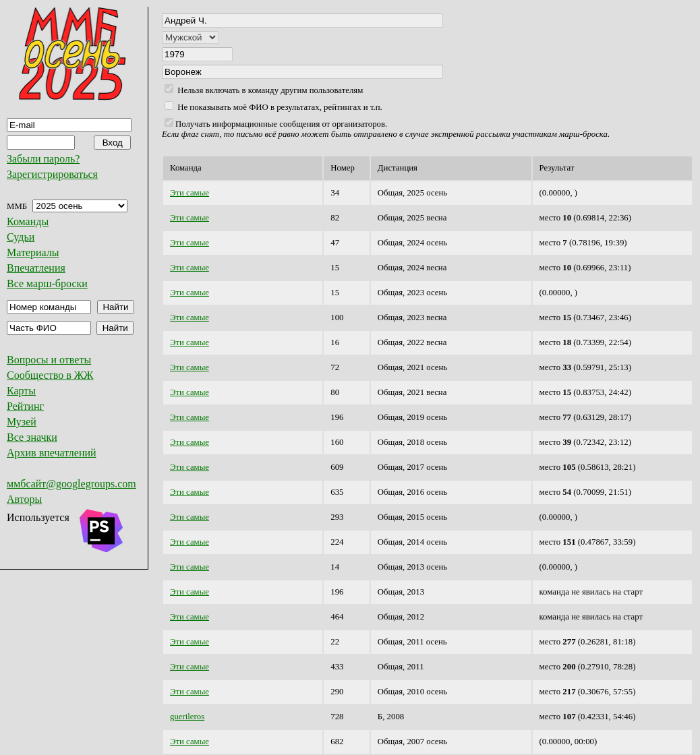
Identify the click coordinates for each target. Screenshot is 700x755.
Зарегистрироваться (52, 174)
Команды (28, 221)
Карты (21, 391)
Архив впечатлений (52, 453)
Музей (22, 422)
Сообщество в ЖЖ (50, 375)
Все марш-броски (47, 283)
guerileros (187, 717)
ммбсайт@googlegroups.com (71, 484)
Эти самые (189, 193)
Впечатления (36, 268)
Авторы (24, 499)
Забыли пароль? (43, 159)
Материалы (33, 252)
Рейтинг (25, 406)
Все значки (32, 437)
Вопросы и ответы (49, 360)
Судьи (21, 237)
